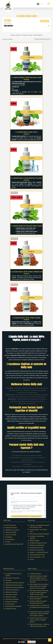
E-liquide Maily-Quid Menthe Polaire (26, 178)
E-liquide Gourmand (11, 609)
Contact (32, 559)
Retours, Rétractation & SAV (37, 555)
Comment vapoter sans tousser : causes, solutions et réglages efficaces (39, 620)
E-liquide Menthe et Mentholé (13, 606)
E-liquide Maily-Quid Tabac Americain (26, 272)
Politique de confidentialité (37, 545)
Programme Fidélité (11, 532)
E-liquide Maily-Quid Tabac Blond (26, 318)
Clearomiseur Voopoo (11, 595)
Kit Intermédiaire (10, 539)
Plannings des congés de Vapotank (39, 534)
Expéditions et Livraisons (12, 530)
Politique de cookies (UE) (37, 550)
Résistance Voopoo (11, 597)
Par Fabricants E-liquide (27, 35)
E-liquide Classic (10, 604)
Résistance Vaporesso (12, 592)
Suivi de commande (11, 535)
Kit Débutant (9, 537)
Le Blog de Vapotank (35, 574)
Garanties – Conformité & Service (39, 552)
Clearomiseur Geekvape (12, 599)
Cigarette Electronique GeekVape (14, 587)
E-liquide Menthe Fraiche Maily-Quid (26, 226)
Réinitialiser (45, 21)
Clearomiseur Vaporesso (12, 590)
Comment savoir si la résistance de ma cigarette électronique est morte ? (40, 607)
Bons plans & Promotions (12, 578)
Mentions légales (34, 541)
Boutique (13, 35)
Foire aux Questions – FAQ (37, 557)
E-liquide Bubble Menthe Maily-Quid (26, 78)
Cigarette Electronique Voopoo (14, 585)
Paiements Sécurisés (11, 528)
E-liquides (18, 35)
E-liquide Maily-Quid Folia (26, 132)
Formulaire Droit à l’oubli (36, 548)
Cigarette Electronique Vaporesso (15, 583)
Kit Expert (8, 542)
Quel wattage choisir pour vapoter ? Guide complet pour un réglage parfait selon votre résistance (39, 586)
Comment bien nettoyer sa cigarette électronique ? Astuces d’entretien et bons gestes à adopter (40, 614)
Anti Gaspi (8, 580)
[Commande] (42, 39)
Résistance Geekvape (11, 602)
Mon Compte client (11, 525)
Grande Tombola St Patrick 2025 (14, 544)
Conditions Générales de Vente (38, 543)
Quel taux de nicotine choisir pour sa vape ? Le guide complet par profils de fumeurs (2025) (39, 592)
